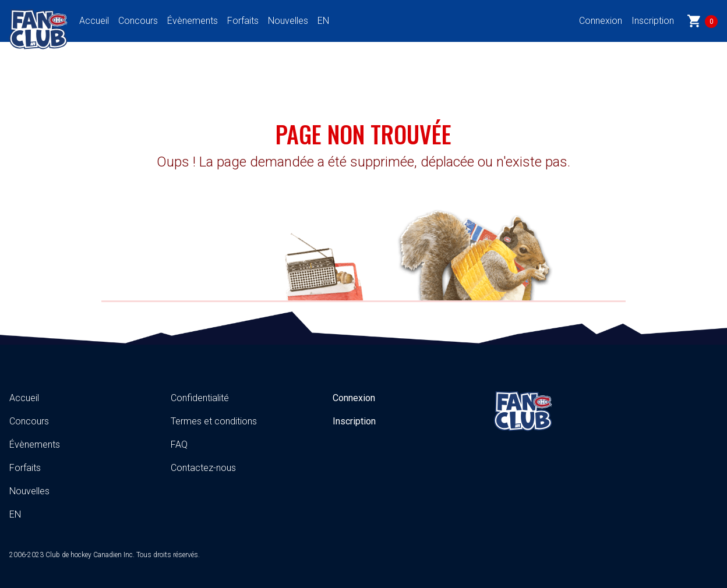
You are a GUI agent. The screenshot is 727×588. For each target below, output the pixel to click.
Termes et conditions (214, 421)
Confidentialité (200, 398)
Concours (138, 21)
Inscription (653, 21)
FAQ (179, 444)
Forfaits (243, 21)
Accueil (94, 21)
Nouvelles (288, 21)
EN (323, 21)
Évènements (193, 21)
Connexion (601, 21)
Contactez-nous (203, 468)
